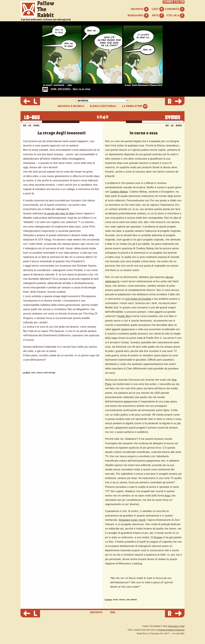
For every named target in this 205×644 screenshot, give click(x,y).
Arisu (167, 496)
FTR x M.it (176, 16)
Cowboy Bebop (119, 192)
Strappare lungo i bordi (132, 520)
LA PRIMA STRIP (135, 106)
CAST (158, 9)
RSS (113, 612)
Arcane (158, 537)
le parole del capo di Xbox (59, 213)
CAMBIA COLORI (174, 2)
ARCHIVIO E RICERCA (71, 106)
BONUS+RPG (138, 16)
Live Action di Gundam (138, 299)
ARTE (158, 16)
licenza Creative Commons (172, 630)
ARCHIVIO (140, 9)
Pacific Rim (124, 316)
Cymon (108, 600)
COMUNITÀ (175, 9)
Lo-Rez (26, 373)
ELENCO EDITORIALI (103, 106)
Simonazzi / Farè (176, 626)
